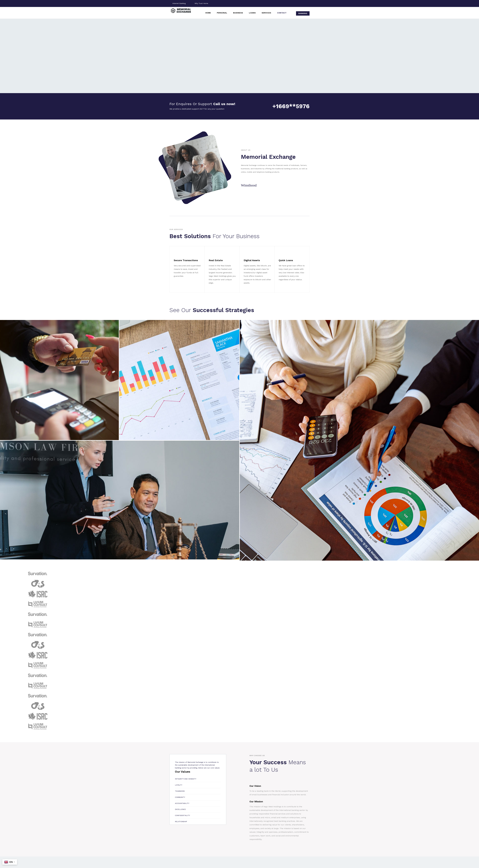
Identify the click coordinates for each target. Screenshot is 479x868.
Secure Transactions (186, 260)
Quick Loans (286, 260)
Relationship (181, 822)
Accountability (182, 803)
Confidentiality (182, 815)
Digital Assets (252, 260)
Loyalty (179, 785)
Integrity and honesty (186, 779)
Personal (222, 13)
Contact (282, 13)
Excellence (180, 809)
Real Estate (216, 260)
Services (266, 13)
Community (180, 797)
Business (238, 13)
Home (208, 13)
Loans (252, 13)
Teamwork (180, 791)
